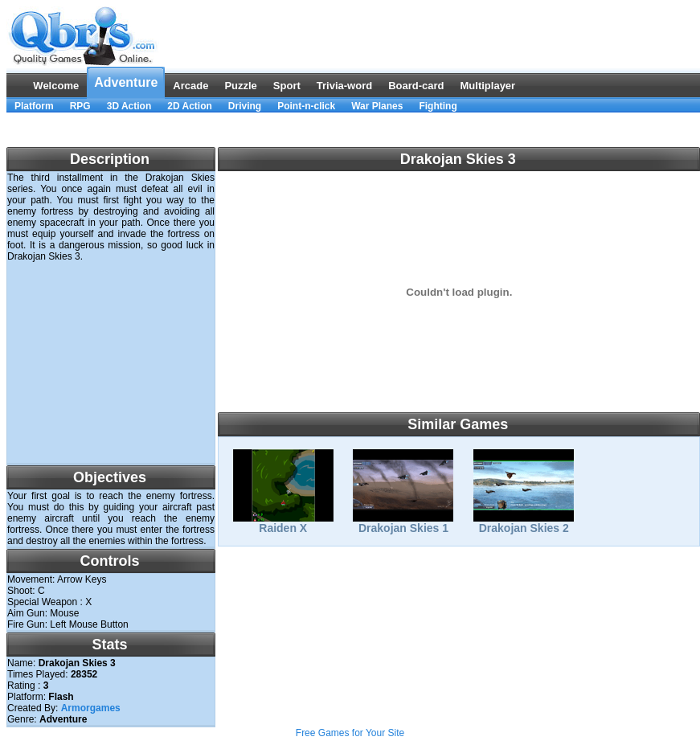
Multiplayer (488, 86)
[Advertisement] (111, 362)
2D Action (190, 106)
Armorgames (91, 708)
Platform (34, 106)
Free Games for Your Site (350, 733)
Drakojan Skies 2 (524, 523)
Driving (245, 106)
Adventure (126, 82)
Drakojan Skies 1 (403, 523)
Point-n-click (306, 106)
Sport (287, 86)
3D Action (129, 106)
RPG (80, 106)
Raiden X (283, 523)
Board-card (416, 86)
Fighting (438, 106)
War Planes (377, 106)
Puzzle (240, 86)
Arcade (190, 86)
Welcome (56, 86)
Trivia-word (344, 86)
